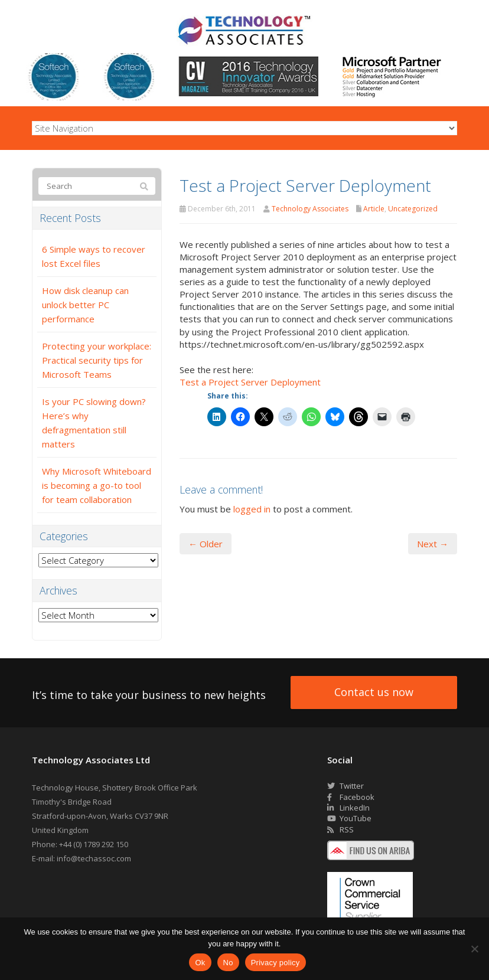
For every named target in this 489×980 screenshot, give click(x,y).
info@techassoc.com (94, 858)
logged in (252, 509)
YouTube (349, 818)
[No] (474, 949)
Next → (433, 544)
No (228, 963)
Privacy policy (276, 963)
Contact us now (374, 692)
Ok (200, 963)
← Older (206, 544)
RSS (340, 829)
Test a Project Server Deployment (250, 382)
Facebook (351, 797)
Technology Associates (310, 209)
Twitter (345, 786)
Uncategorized (413, 209)
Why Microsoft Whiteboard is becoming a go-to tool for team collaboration (97, 485)
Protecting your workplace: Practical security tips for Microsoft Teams (97, 360)
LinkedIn (348, 808)
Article (374, 209)
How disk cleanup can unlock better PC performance (85, 305)
